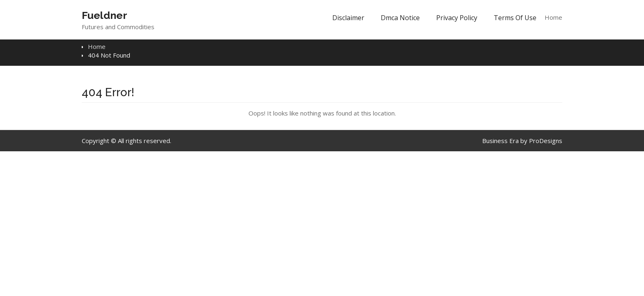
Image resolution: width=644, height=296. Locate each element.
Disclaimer (348, 18)
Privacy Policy (457, 18)
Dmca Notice (400, 18)
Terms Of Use (515, 18)
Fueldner (105, 15)
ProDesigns (546, 141)
